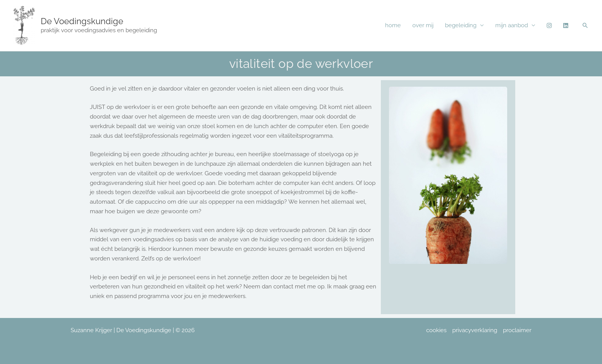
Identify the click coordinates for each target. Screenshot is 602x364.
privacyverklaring (475, 330)
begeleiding (461, 25)
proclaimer (517, 330)
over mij (423, 25)
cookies (436, 330)
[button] (585, 25)
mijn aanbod (512, 25)
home (393, 25)
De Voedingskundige (82, 21)
